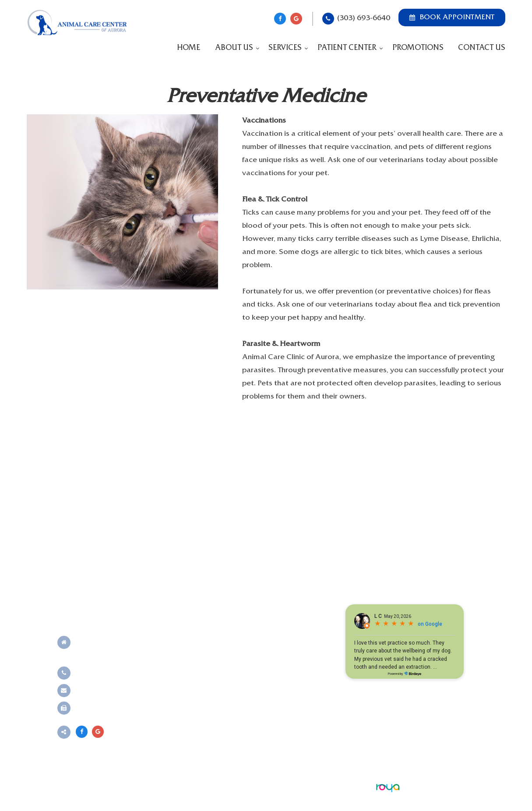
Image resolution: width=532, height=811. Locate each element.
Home (188, 48)
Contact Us (482, 48)
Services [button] (285, 48)
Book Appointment (452, 18)
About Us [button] (234, 48)
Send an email (98, 690)
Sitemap (225, 787)
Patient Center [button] (347, 48)
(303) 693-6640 (364, 18)
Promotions (418, 48)
